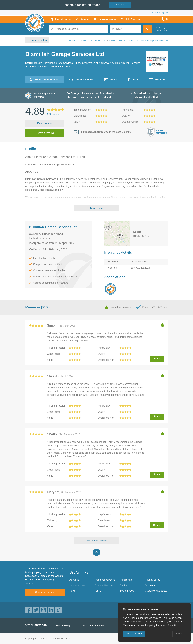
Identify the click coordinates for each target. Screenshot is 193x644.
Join (120, 5)
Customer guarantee (156, 591)
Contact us (126, 585)
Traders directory (104, 585)
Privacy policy (153, 580)
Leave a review (45, 133)
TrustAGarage (63, 626)
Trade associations (105, 580)
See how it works (45, 592)
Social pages (127, 591)
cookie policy (148, 625)
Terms (98, 591)
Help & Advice (77, 585)
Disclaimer (151, 585)
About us (74, 580)
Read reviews (45, 123)
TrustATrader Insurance (93, 626)
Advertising (126, 580)
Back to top (96, 552)
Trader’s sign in (160, 12)
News (72, 591)
